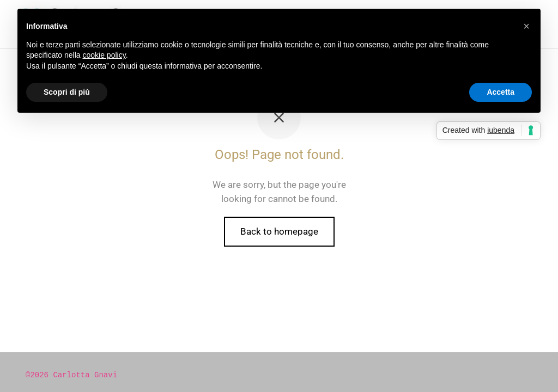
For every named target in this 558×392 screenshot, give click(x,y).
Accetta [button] (501, 92)
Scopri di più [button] (67, 92)
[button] (526, 26)
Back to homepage (279, 231)
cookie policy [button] (104, 55)
